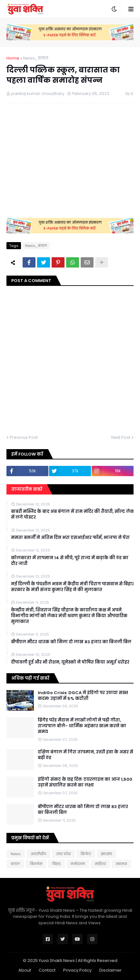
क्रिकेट (86, 854)
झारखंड (106, 854)
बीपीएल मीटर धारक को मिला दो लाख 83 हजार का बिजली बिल (71, 642)
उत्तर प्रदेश (63, 854)
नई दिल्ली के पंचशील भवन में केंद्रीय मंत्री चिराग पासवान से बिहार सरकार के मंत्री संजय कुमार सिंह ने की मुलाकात (73, 587)
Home (13, 58)
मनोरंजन (78, 864)
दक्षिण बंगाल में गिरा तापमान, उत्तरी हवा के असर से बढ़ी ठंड (85, 755)
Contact (47, 970)
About (25, 970)
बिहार (56, 864)
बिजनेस (36, 864)
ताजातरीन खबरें (27, 489)
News (16, 854)
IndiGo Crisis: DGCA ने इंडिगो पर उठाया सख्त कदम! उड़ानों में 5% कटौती (83, 696)
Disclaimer (110, 970)
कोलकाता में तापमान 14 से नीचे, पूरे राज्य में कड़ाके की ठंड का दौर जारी (70, 561)
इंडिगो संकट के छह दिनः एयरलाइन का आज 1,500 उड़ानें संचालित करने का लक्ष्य (85, 782)
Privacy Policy (77, 970)
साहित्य (100, 864)
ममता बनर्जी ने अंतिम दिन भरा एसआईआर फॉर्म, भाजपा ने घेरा (70, 538)
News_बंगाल (36, 58)
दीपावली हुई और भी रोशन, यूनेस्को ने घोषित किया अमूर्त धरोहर (70, 662)
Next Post (121, 437)
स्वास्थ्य (121, 864)
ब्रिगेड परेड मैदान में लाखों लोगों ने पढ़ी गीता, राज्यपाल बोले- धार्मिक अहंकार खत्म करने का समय (82, 726)
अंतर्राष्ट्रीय (38, 854)
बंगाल (15, 864)
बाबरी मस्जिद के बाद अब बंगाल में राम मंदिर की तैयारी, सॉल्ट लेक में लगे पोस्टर (73, 514)
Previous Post (24, 437)
